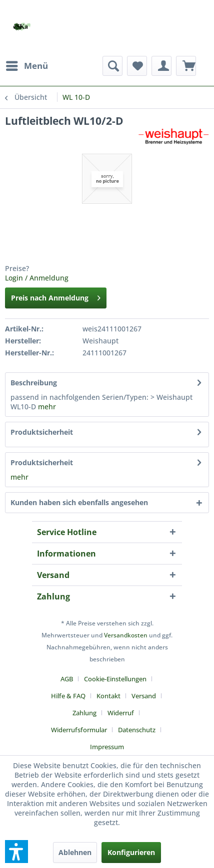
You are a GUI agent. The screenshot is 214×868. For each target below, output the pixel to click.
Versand (144, 696)
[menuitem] (26, 66)
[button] (16, 852)
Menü (27, 65)
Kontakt (108, 696)
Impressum (107, 747)
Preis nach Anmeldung (56, 296)
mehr (47, 407)
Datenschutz (137, 730)
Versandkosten (126, 635)
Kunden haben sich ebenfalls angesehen (79, 502)
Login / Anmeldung (37, 278)
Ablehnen (75, 852)
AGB (67, 679)
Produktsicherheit (42, 432)
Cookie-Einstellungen (115, 679)
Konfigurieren (131, 852)
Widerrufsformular (79, 730)
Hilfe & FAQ (68, 696)
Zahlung (84, 713)
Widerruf (121, 713)
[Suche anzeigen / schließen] (112, 66)
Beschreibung (34, 383)
